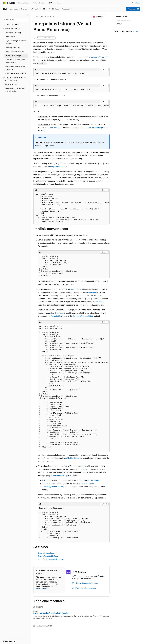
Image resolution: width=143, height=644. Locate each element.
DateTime (53, 128)
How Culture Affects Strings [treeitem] (16, 52)
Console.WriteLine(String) (83, 316)
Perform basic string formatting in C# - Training (51, 613)
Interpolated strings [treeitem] (14, 56)
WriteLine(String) (73, 458)
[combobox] (15, 20)
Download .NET (133, 9)
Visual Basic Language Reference (51, 559)
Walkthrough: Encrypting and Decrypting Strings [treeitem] (14, 90)
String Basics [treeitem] (11, 37)
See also (119, 24)
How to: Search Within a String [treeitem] (15, 73)
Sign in (138, 3)
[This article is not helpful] (137, 31)
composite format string (100, 57)
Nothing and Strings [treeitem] (13, 48)
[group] (71, 106)
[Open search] (132, 3)
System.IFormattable (46, 553)
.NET (42, 17)
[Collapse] (27, 15)
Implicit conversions (59, 167)
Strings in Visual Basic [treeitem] (12, 25)
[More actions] (108, 17)
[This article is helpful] (134, 31)
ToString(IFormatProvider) (54, 487)
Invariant (48, 484)
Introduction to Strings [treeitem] (14, 33)
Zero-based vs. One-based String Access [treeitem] (16, 61)
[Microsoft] (4, 3)
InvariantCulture (88, 484)
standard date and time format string (87, 128)
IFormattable (76, 289)
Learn (36, 17)
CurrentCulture (93, 480)
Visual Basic (51, 17)
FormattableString (77, 466)
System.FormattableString (48, 556)
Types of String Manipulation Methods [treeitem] (16, 42)
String (72, 240)
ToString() (100, 302)
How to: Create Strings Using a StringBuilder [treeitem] (15, 68)
